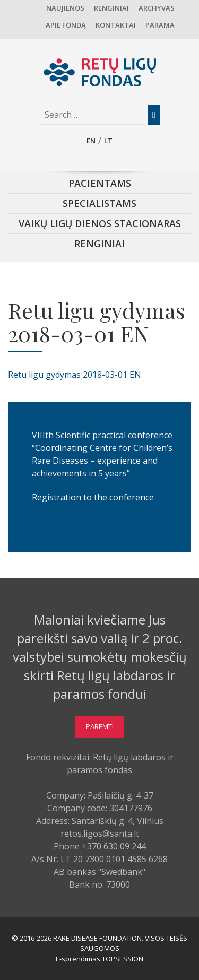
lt (108, 141)
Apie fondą (66, 25)
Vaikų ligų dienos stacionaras (100, 223)
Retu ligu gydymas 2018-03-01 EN (75, 375)
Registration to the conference (93, 497)
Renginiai (111, 8)
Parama (160, 25)
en (91, 141)
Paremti (100, 726)
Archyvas (157, 8)
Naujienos (65, 8)
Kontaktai (116, 25)
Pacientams (100, 183)
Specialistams (99, 203)
